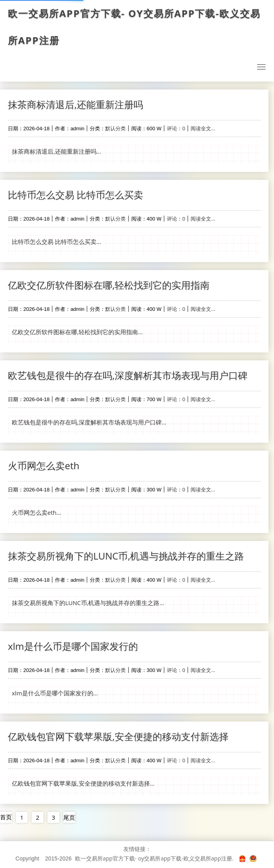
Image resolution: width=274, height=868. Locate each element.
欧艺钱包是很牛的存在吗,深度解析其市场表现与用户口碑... (89, 422)
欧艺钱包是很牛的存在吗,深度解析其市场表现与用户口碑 (128, 375)
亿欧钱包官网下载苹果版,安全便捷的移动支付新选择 (118, 736)
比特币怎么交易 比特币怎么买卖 (76, 195)
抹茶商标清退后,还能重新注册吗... (57, 151)
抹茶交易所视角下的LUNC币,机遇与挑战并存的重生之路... (88, 603)
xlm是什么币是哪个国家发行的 (73, 646)
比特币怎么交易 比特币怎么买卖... (57, 242)
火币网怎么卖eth (44, 465)
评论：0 (176, 128)
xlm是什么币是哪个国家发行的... (55, 693)
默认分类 (115, 128)
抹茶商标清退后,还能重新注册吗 (76, 104)
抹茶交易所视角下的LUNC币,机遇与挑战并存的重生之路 (126, 556)
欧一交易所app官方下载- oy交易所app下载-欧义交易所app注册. (154, 858)
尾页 (69, 817)
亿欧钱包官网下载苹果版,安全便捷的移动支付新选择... (83, 783)
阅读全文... (203, 128)
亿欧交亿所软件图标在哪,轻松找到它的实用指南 (109, 285)
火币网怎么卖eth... (37, 512)
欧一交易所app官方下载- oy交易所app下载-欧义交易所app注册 (137, 27)
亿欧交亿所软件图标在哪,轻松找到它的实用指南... (77, 332)
